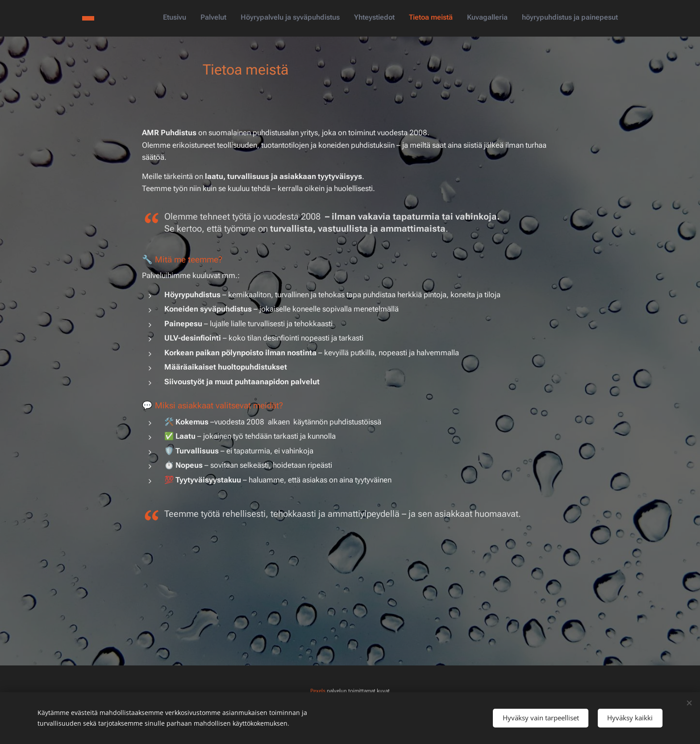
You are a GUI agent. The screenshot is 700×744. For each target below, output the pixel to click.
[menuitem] (535, 18)
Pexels (318, 691)
